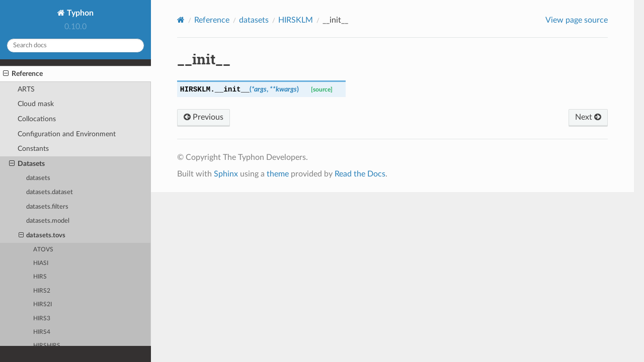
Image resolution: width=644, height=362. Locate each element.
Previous (204, 117)
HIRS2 (42, 291)
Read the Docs (360, 174)
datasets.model (48, 221)
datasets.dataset (50, 192)
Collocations (37, 119)
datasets (38, 178)
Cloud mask (36, 104)
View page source (577, 20)
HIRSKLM (296, 20)
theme (278, 174)
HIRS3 (42, 319)
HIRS (40, 277)
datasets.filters (47, 207)
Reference (23, 74)
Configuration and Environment (67, 134)
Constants (33, 149)
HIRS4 (42, 332)
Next (588, 117)
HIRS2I (43, 304)
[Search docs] (75, 46)
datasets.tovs (42, 236)
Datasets (27, 164)
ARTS (26, 89)
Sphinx (226, 174)
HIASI (41, 263)
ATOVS (43, 250)
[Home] (181, 20)
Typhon (79, 13)
